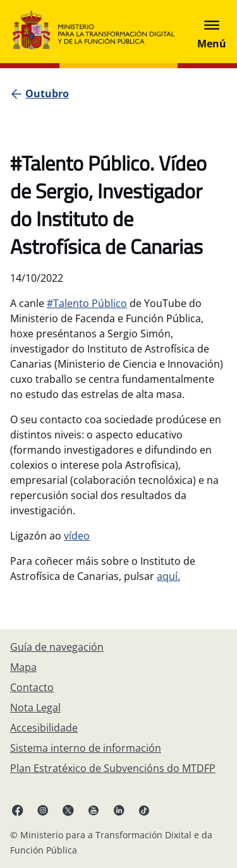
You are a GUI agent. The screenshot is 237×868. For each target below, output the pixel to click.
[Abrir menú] (212, 32)
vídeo (77, 536)
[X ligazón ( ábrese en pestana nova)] (68, 810)
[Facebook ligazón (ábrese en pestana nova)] (18, 810)
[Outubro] (47, 93)
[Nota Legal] (35, 708)
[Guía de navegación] (57, 647)
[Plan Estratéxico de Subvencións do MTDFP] (113, 768)
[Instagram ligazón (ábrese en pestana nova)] (43, 810)
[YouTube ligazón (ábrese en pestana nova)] (94, 810)
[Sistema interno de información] (86, 748)
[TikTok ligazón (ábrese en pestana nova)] (144, 810)
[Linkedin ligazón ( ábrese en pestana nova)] (119, 810)
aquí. (168, 576)
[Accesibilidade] (44, 728)
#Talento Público (87, 303)
